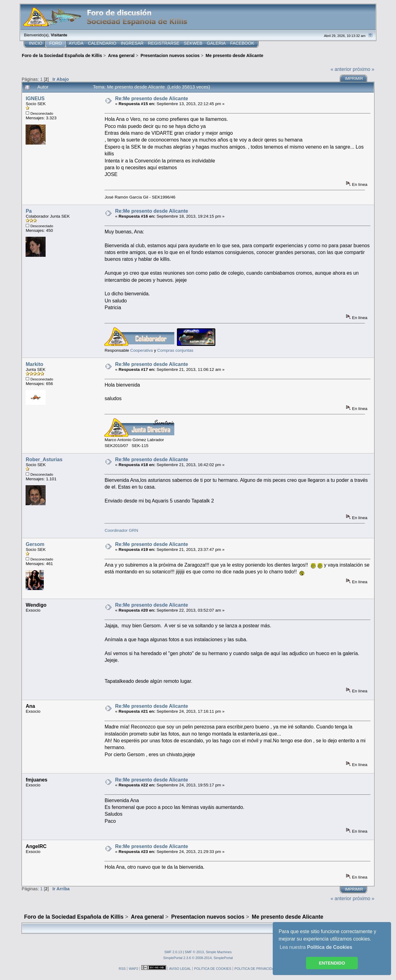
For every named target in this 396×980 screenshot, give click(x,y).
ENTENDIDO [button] (332, 963)
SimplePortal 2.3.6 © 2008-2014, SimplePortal (198, 958)
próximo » (364, 69)
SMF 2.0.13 (173, 952)
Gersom (35, 544)
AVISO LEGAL (180, 969)
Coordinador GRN (121, 530)
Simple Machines (219, 952)
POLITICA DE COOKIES (213, 969)
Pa (29, 211)
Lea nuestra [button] (316, 947)
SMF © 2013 (194, 952)
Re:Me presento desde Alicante (151, 98)
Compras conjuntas (175, 350)
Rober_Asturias (44, 459)
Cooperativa (142, 350)
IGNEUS (35, 98)
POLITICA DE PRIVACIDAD (256, 969)
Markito (34, 364)
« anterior (341, 69)
